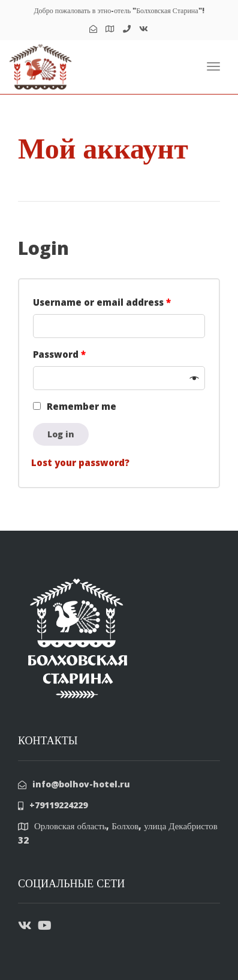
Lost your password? (80, 462)
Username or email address (102, 302)
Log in (61, 434)
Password (59, 354)
